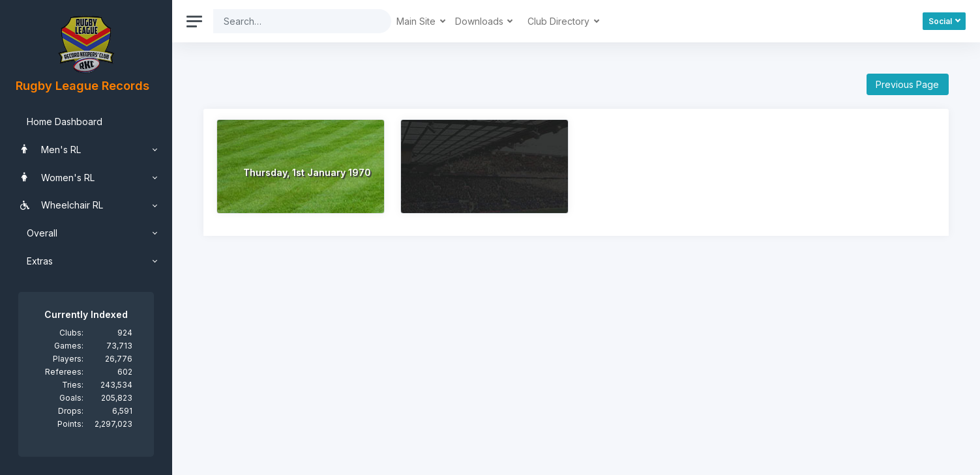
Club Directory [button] (560, 21)
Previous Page (907, 84)
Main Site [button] (417, 21)
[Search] (292, 21)
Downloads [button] (481, 21)
